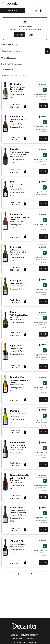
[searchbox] (23, 51)
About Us (14, 635)
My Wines (42, 84)
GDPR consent (34, 642)
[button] (18, 76)
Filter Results (8, 70)
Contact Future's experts (30, 635)
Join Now (20, 35)
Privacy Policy (32, 639)
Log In (31, 35)
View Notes (43, 106)
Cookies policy (18, 639)
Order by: (18, 76)
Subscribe (12, 11)
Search (48, 51)
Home (3, 45)
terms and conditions (19, 642)
